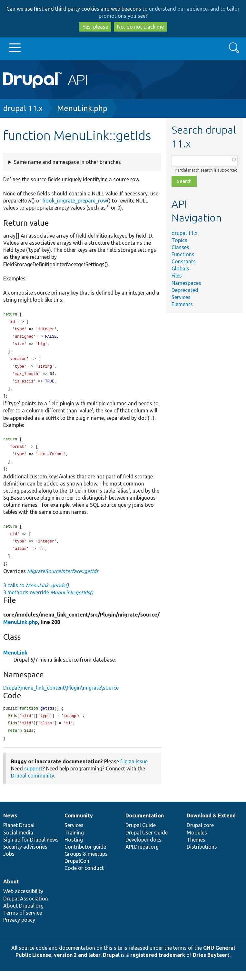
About (11, 890)
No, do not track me (140, 27)
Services (181, 297)
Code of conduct (84, 877)
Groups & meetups (86, 863)
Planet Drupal (19, 834)
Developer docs (143, 849)
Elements (182, 304)
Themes (196, 849)
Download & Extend (211, 825)
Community (79, 825)
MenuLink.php (82, 108)
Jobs (9, 863)
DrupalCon (77, 870)
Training (74, 842)
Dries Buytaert (211, 964)
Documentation (145, 825)
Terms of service (23, 922)
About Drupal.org (23, 915)
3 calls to (36, 593)
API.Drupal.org (142, 856)
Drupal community (33, 785)
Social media (18, 842)
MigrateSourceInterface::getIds (63, 579)
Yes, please (95, 27)
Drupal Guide (141, 834)
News (10, 825)
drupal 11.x (23, 108)
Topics (179, 240)
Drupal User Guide (147, 842)
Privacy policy (19, 929)
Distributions (202, 856)
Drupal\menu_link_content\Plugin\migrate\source (61, 695)
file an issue (134, 770)
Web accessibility (23, 900)
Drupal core (200, 834)
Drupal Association (26, 908)
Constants (184, 261)
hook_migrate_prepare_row (75, 201)
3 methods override (48, 600)
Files (177, 276)
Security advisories (25, 856)
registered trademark (158, 964)
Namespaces (186, 283)
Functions (183, 254)
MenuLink (15, 660)
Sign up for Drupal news (31, 849)
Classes (180, 247)
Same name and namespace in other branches (67, 162)
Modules (197, 842)
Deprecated (185, 290)
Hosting (74, 849)
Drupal (111, 964)
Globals (180, 269)
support (33, 777)
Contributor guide (85, 856)
